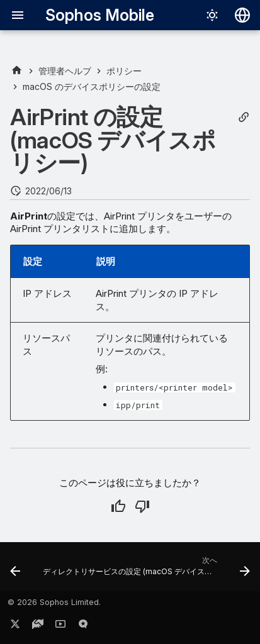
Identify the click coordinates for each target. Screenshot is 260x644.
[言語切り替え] (242, 15)
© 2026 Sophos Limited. (54, 602)
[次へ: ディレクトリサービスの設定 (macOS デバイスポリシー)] (145, 570)
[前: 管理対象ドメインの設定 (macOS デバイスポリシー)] (15, 570)
